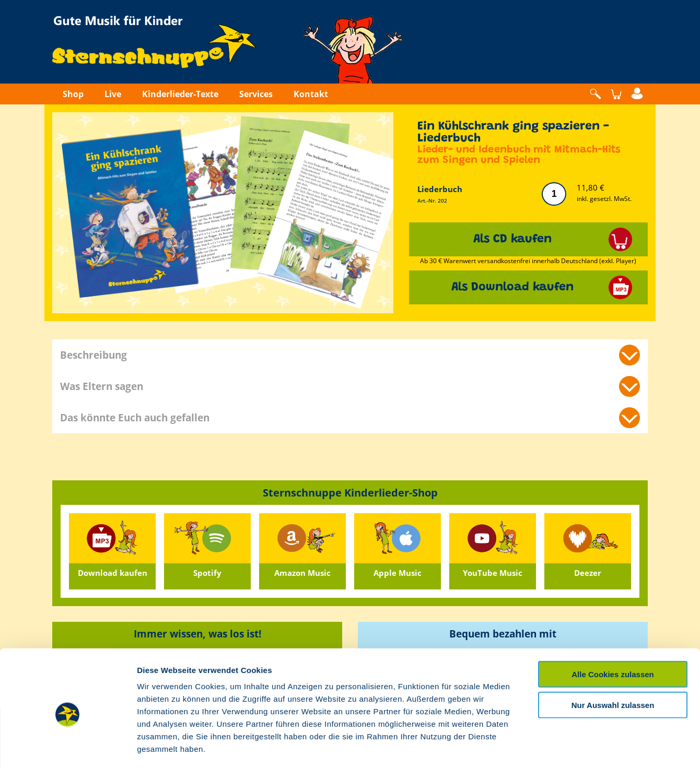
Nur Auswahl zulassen (613, 661)
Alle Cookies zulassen (613, 630)
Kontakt (311, 94)
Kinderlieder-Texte (180, 94)
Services (256, 94)
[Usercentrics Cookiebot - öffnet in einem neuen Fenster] (68, 748)
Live (113, 94)
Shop (73, 94)
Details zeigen (556, 747)
